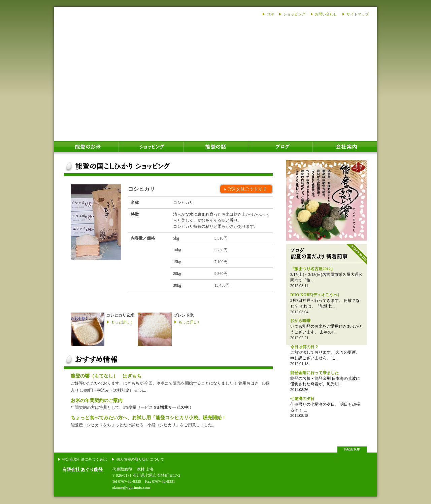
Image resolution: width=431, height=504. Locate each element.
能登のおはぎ (327, 200)
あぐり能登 (95, 54)
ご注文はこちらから (246, 189)
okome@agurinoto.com (131, 488)
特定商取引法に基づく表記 (85, 459)
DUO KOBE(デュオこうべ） (316, 295)
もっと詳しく (122, 322)
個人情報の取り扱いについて (140, 459)
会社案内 (345, 148)
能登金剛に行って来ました (314, 373)
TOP (270, 14)
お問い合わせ (326, 14)
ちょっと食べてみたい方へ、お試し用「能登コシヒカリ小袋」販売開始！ (148, 418)
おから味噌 (300, 321)
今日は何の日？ (304, 347)
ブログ (280, 148)
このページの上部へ (352, 449)
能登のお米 (86, 148)
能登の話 (215, 148)
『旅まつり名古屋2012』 (312, 269)
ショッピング (294, 14)
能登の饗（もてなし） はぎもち (106, 376)
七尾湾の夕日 (302, 399)
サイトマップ (358, 14)
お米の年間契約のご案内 (97, 400)
